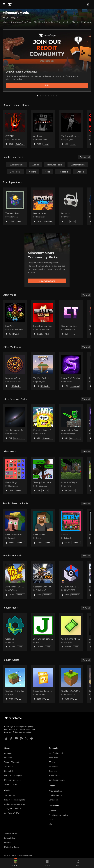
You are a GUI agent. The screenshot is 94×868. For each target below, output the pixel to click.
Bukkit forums (55, 776)
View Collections (47, 281)
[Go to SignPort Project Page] (15, 319)
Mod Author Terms (11, 847)
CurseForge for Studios (58, 815)
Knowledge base (55, 791)
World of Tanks (11, 785)
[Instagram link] (6, 738)
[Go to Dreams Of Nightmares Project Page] (71, 475)
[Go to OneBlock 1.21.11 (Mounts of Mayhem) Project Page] (71, 684)
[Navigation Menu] (4, 4)
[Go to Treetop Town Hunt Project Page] (43, 475)
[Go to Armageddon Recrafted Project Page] (71, 423)
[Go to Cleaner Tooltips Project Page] (71, 319)
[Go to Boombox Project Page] (71, 206)
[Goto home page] (10, 4)
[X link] (26, 738)
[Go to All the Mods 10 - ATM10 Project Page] (15, 580)
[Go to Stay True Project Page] (71, 528)
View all (86, 295)
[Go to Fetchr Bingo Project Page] (15, 475)
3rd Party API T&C (12, 813)
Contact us (53, 800)
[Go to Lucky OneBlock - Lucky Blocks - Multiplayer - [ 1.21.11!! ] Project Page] (43, 684)
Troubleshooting (55, 795)
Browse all (85, 157)
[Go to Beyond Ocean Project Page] (43, 206)
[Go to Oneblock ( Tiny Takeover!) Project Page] (15, 684)
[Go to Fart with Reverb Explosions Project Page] (43, 423)
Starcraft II (9, 771)
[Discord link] (21, 738)
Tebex (51, 820)
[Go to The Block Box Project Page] (15, 206)
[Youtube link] (16, 738)
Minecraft (8, 758)
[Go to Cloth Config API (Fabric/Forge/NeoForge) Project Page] (71, 632)
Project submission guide (15, 800)
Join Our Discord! (56, 753)
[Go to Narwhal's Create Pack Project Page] (15, 371)
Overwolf (53, 811)
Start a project (10, 795)
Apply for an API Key (13, 809)
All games (8, 753)
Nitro (51, 824)
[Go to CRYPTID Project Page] (15, 129)
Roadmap (53, 771)
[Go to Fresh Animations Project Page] (15, 528)
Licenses (8, 843)
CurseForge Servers (57, 780)
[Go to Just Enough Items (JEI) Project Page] (43, 632)
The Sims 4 (9, 767)
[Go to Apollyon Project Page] (43, 129)
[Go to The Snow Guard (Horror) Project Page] (71, 129)
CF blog (52, 762)
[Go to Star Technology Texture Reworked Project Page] (15, 423)
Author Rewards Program (15, 804)
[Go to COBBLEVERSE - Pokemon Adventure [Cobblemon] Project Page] (71, 580)
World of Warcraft (12, 762)
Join (47, 85)
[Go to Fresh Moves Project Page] (43, 528)
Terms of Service (11, 834)
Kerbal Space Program (13, 776)
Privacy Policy (10, 838)
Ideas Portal (54, 758)
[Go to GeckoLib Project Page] (15, 632)
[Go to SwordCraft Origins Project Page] (71, 371)
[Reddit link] (31, 738)
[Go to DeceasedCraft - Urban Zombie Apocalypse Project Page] (43, 580)
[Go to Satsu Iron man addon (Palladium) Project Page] (43, 319)
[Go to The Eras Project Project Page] (43, 371)
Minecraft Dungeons (13, 780)
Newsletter (53, 767)
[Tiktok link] (11, 738)
